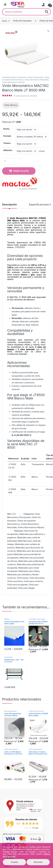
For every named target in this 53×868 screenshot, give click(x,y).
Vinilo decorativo (37, 578)
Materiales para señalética (19, 574)
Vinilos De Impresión (22, 21)
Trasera (7, 143)
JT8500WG (20, 247)
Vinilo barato (23, 578)
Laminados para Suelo (37, 619)
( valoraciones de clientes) (25, 96)
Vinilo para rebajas (26, 588)
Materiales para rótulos (29, 571)
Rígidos (7, 619)
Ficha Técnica (11, 105)
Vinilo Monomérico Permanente (14, 77)
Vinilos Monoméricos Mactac (13, 82)
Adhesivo (8, 150)
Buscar (47, 12)
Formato (7, 136)
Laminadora (9, 657)
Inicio (5, 21)
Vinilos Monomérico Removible (37, 80)
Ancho (6, 129)
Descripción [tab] (9, 205)
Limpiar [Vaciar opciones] (42, 151)
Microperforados (10, 711)
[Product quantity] (12, 161)
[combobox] (23, 12)
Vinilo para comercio (33, 581)
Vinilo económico (15, 581)
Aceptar (14, 862)
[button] (48, 31)
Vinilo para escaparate (17, 585)
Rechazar (38, 862)
